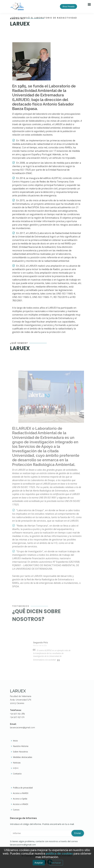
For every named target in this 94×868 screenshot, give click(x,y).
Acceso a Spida (20, 799)
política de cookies (59, 854)
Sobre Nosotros (20, 752)
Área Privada (68, 6)
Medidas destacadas (23, 757)
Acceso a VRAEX (21, 804)
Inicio (15, 741)
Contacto (17, 774)
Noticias (17, 763)
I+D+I (16, 768)
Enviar (78, 833)
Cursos (16, 810)
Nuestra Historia (21, 746)
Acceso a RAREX (21, 793)
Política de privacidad (23, 788)
